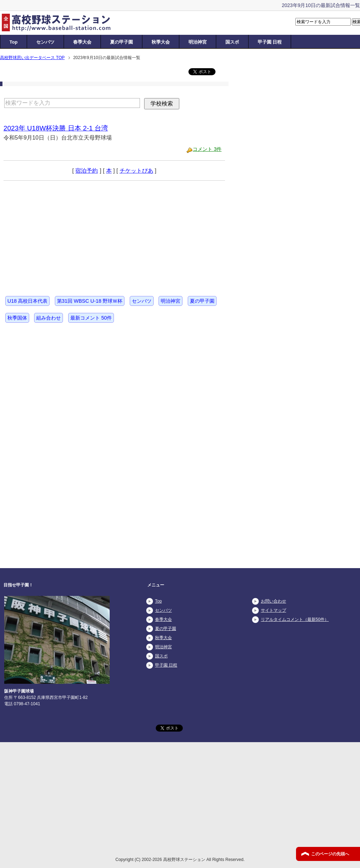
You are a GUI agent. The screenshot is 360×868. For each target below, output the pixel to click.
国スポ (232, 42)
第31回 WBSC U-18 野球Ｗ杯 (90, 301)
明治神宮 (198, 42)
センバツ (45, 42)
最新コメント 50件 (91, 318)
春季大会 (82, 42)
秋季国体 (17, 318)
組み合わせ (49, 318)
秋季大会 (161, 42)
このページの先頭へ (330, 854)
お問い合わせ (274, 601)
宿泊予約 (86, 171)
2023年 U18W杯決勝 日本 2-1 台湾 (56, 128)
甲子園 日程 (270, 42)
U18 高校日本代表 (27, 301)
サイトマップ (274, 610)
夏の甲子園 (121, 42)
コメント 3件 (207, 149)
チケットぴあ (136, 171)
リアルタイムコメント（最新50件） (295, 619)
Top (14, 42)
